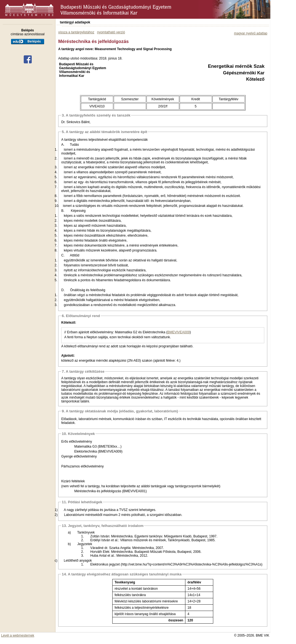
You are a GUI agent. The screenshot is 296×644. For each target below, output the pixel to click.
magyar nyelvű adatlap (251, 33)
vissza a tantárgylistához (76, 32)
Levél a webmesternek (18, 635)
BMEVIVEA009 (179, 332)
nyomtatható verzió (111, 32)
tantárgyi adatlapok (75, 22)
